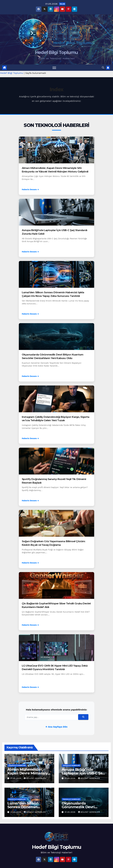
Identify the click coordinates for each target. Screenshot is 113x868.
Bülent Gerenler (35, 778)
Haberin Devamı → (30, 189)
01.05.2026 (16, 778)
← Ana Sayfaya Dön (56, 727)
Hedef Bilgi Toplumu (57, 52)
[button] (103, 68)
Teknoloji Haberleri (17, 765)
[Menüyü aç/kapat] (54, 68)
